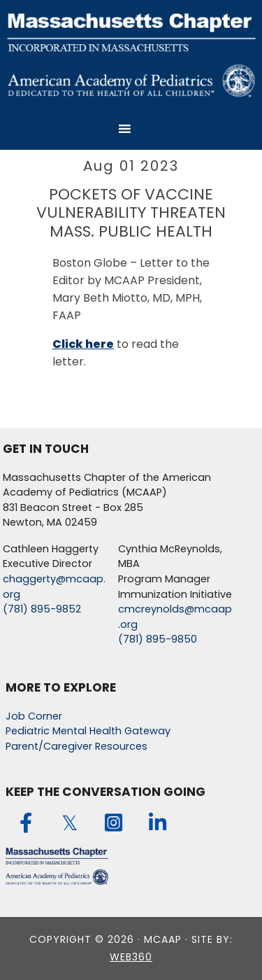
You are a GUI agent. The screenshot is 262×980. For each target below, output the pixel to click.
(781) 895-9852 (42, 609)
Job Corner (34, 716)
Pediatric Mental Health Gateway (88, 731)
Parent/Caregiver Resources (77, 746)
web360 (131, 957)
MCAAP (131, 54)
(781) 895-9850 (158, 639)
